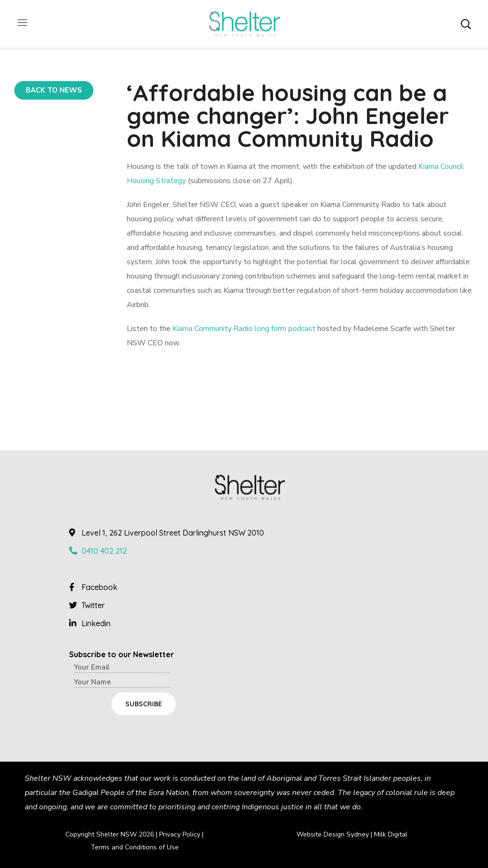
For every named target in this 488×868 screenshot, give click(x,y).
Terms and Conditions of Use (135, 847)
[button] (466, 24)
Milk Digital (391, 834)
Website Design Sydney (333, 834)
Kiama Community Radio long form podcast (244, 329)
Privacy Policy (180, 834)
